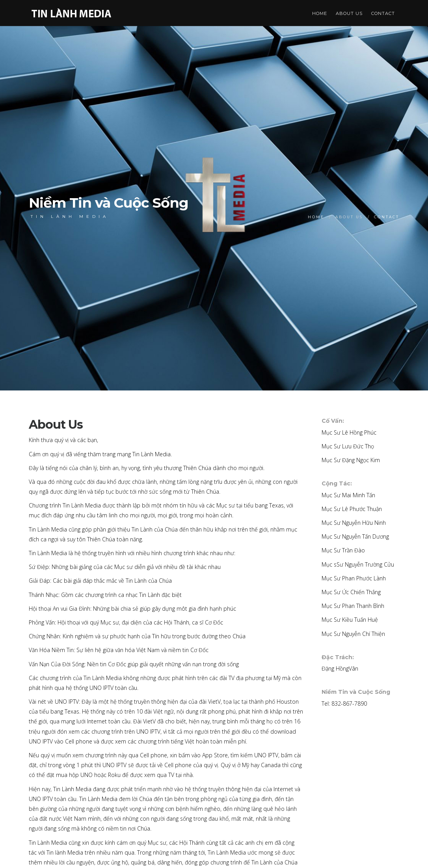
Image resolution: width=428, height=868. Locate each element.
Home (320, 13)
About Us (349, 13)
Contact (383, 13)
